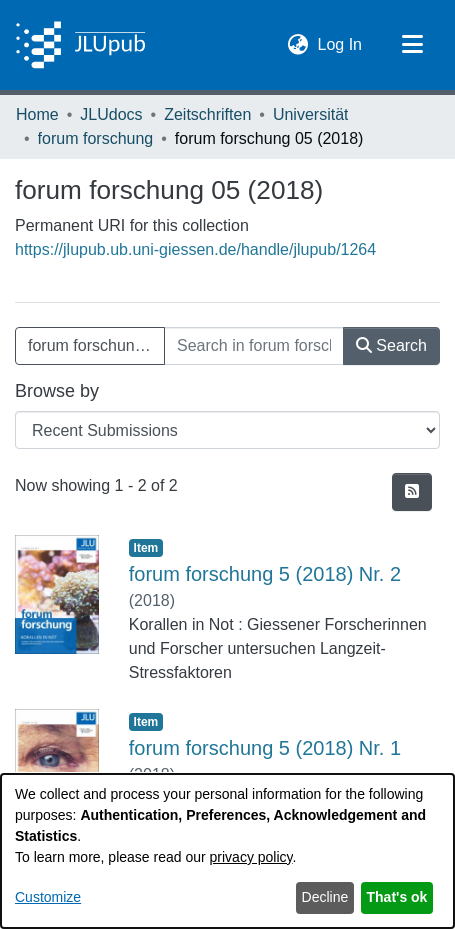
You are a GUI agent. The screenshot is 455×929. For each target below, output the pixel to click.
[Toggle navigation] (412, 45)
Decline (325, 897)
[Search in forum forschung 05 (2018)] (254, 346)
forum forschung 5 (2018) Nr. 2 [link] (265, 574)
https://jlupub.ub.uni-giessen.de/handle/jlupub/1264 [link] (195, 249)
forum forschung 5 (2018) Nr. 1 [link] (265, 748)
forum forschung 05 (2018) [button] (96, 345)
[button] (298, 45)
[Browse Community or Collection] (227, 430)
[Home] (80, 45)
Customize (48, 897)
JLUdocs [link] (111, 114)
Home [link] (37, 114)
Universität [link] (311, 114)
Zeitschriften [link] (207, 114)
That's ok (397, 897)
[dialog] (227, 851)
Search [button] (391, 345)
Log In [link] (341, 42)
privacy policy (251, 857)
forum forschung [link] (96, 138)
